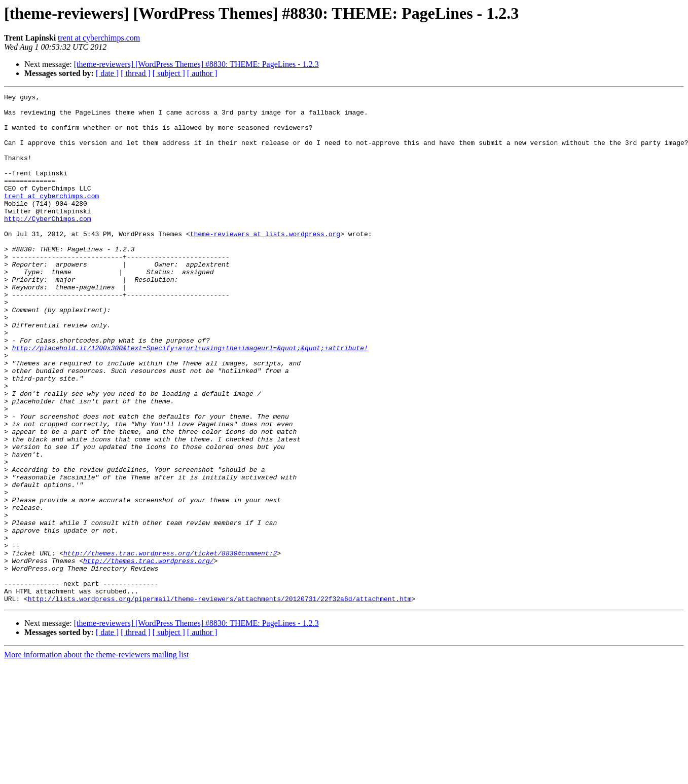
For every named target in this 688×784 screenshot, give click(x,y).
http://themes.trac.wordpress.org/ (148, 655)
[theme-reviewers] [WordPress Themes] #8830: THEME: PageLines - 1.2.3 (196, 64)
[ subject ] (169, 73)
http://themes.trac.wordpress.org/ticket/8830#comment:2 (170, 646)
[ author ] (202, 73)
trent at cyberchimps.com (99, 38)
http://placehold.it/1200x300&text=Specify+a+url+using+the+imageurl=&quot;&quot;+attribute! (190, 399)
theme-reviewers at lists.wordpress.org (265, 263)
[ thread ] (136, 73)
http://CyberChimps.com (48, 244)
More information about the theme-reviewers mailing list (96, 756)
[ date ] (107, 73)
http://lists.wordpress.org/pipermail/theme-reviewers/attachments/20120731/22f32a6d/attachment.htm (220, 700)
